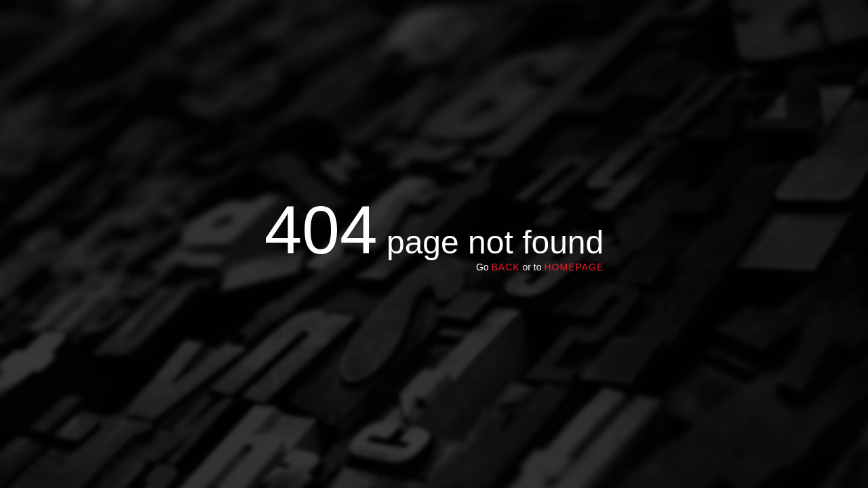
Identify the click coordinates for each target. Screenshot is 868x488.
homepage (574, 267)
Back (505, 267)
